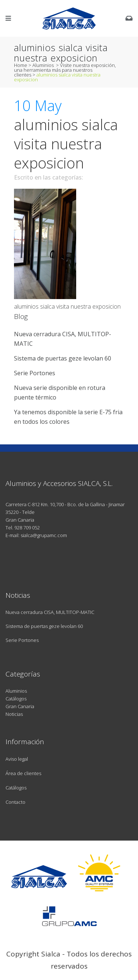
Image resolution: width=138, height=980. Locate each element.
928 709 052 (27, 528)
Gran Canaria (20, 706)
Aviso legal (17, 759)
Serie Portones (35, 373)
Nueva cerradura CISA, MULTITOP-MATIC (50, 612)
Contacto (15, 802)
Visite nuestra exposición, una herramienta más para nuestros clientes (65, 70)
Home (21, 65)
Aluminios (43, 65)
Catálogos (16, 699)
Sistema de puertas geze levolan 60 (63, 358)
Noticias (14, 714)
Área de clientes (23, 773)
